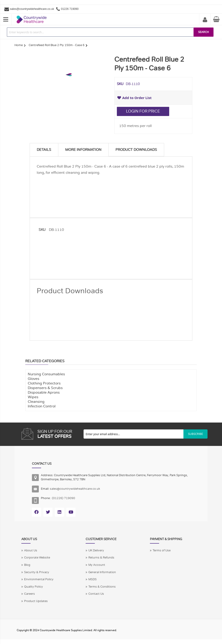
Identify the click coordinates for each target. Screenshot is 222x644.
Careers (30, 594)
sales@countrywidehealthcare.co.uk (32, 9)
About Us (31, 550)
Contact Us (96, 594)
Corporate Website (37, 558)
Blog (27, 565)
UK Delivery (96, 550)
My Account (205, 20)
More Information (83, 150)
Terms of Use (162, 550)
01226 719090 (70, 9)
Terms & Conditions (102, 587)
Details (44, 150)
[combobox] (100, 32)
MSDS (93, 579)
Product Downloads (136, 150)
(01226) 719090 (63, 498)
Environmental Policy (39, 579)
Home (19, 45)
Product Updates (36, 601)
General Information (102, 572)
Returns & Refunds (101, 558)
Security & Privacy (37, 572)
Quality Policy (34, 587)
